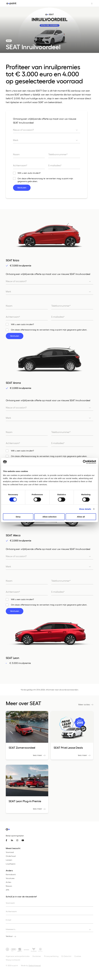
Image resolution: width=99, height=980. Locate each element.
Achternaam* (20, 165)
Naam (16, 154)
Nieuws (9, 886)
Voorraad (10, 852)
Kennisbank (11, 874)
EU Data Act (66, 956)
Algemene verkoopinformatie (18, 956)
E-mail (8, 920)
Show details (85, 509)
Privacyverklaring (51, 956)
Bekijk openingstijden (15, 836)
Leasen (9, 860)
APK (8, 890)
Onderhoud (11, 856)
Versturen (22, 188)
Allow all (81, 517)
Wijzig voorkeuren (13, 960)
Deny (18, 517)
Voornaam (10, 903)
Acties (8, 882)
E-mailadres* (55, 165)
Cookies (78, 956)
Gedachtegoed (35, 965)
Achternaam (11, 911)
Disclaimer (37, 956)
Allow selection (49, 517)
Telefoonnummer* (58, 154)
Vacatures (10, 878)
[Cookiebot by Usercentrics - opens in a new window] (85, 462)
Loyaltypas (11, 864)
